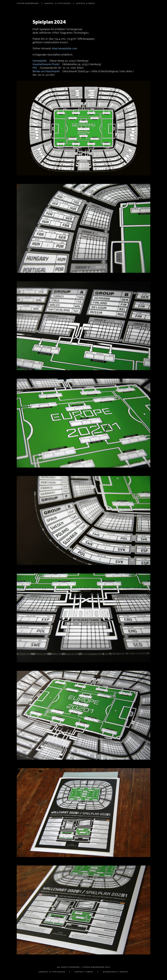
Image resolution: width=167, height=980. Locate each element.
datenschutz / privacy (115, 972)
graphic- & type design (52, 972)
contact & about (86, 3)
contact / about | (89, 972)
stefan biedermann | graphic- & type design (44, 3)
